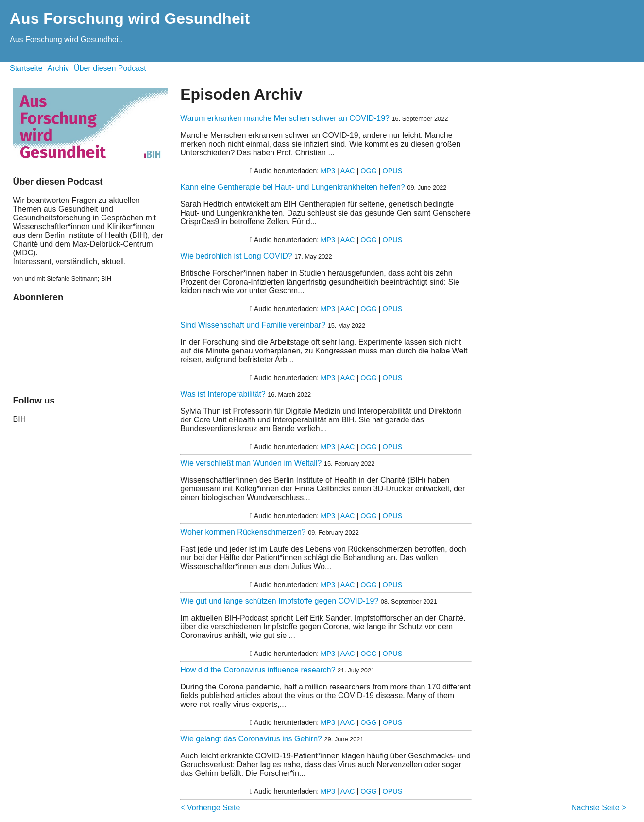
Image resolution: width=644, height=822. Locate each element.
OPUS (393, 171)
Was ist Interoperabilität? (223, 394)
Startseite (26, 68)
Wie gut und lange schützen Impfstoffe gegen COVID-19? (279, 601)
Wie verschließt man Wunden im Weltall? (251, 463)
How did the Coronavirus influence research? (258, 670)
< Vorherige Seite (210, 808)
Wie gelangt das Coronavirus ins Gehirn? (251, 739)
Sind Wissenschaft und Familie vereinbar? (253, 325)
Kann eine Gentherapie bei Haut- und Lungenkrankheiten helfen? (293, 187)
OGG (369, 171)
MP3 (328, 171)
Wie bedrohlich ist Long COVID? (236, 256)
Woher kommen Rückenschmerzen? (243, 532)
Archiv (58, 68)
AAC (348, 171)
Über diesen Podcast (110, 68)
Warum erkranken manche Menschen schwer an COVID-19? (285, 118)
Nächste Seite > (599, 808)
